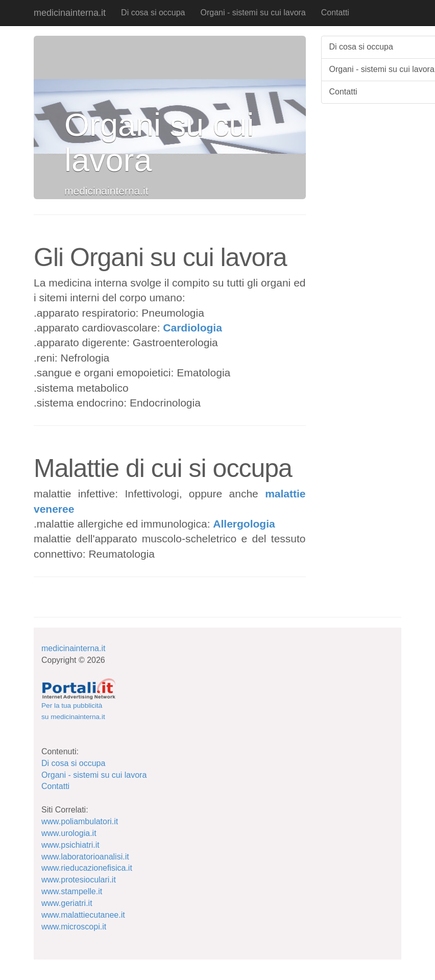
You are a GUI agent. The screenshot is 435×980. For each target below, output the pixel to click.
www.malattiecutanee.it (83, 915)
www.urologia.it (69, 833)
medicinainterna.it (70, 13)
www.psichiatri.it (70, 845)
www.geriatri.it (67, 903)
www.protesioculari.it (79, 880)
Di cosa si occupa (153, 13)
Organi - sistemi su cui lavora (253, 13)
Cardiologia (192, 328)
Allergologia (244, 524)
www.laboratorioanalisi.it (85, 857)
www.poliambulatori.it (80, 821)
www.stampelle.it (72, 891)
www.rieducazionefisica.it (87, 868)
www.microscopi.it (74, 927)
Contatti (335, 13)
